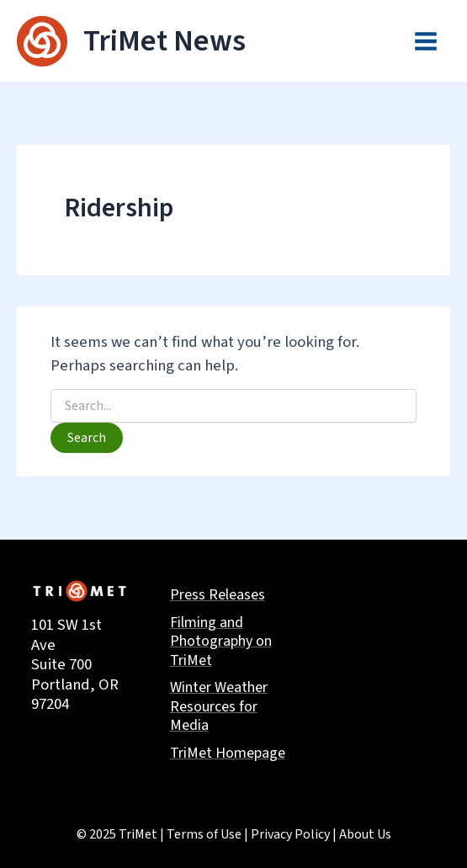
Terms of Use (204, 834)
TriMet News (165, 41)
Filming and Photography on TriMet (221, 642)
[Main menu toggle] (426, 41)
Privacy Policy (290, 834)
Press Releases (218, 596)
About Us (365, 834)
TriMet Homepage (228, 754)
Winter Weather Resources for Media (219, 707)
